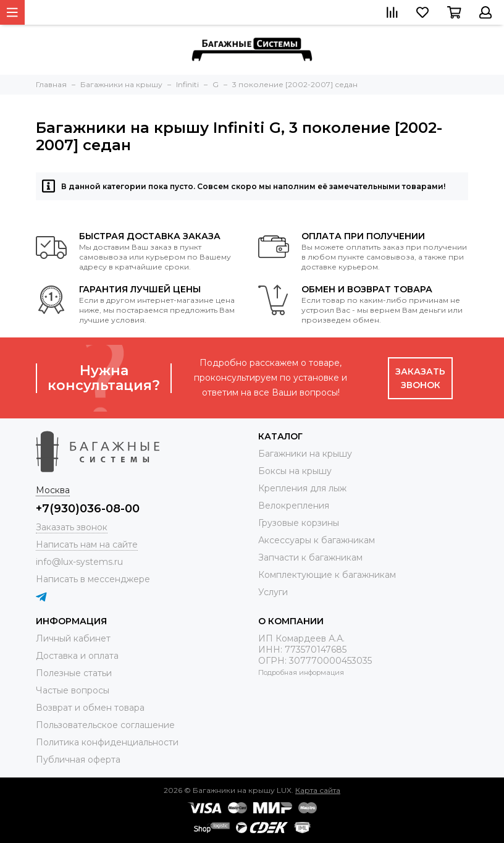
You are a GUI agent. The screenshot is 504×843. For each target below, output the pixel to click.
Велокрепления (294, 506)
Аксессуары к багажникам (317, 540)
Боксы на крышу (295, 471)
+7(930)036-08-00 (88, 509)
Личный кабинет (73, 638)
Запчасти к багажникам (310, 557)
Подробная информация (301, 672)
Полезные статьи (74, 673)
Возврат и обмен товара (90, 708)
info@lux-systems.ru (79, 562)
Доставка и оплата (77, 656)
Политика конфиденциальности (107, 742)
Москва (53, 490)
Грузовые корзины (299, 523)
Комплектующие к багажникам (327, 575)
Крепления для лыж (302, 488)
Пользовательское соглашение (105, 725)
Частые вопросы (73, 690)
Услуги (273, 592)
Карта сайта (318, 790)
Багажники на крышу (305, 454)
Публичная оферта (78, 760)
